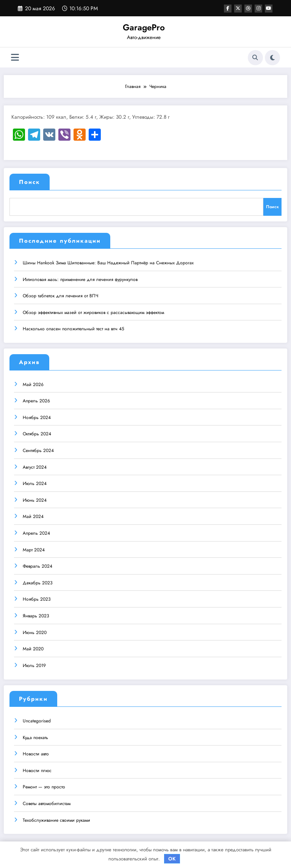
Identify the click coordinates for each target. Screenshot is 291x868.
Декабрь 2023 (38, 580)
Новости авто (36, 751)
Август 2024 (35, 465)
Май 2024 (33, 514)
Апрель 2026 (36, 398)
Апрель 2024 (36, 531)
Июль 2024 (35, 481)
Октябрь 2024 (37, 431)
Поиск (30, 182)
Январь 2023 (36, 613)
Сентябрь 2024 (38, 448)
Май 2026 (33, 382)
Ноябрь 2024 (37, 415)
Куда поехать (35, 735)
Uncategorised (37, 718)
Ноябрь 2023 (37, 596)
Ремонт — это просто (44, 784)
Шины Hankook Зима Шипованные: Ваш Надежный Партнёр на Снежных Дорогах (108, 260)
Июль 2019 (34, 663)
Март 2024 (34, 547)
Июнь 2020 (35, 629)
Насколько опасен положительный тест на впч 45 (74, 326)
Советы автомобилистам (47, 801)
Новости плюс (37, 768)
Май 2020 (33, 646)
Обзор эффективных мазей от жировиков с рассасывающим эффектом (93, 310)
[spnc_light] (272, 58)
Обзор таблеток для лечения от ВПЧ (60, 293)
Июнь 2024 (35, 498)
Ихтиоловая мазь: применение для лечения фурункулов (80, 276)
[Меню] (15, 57)
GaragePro (144, 27)
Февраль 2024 (38, 563)
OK (172, 859)
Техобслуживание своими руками (56, 817)
